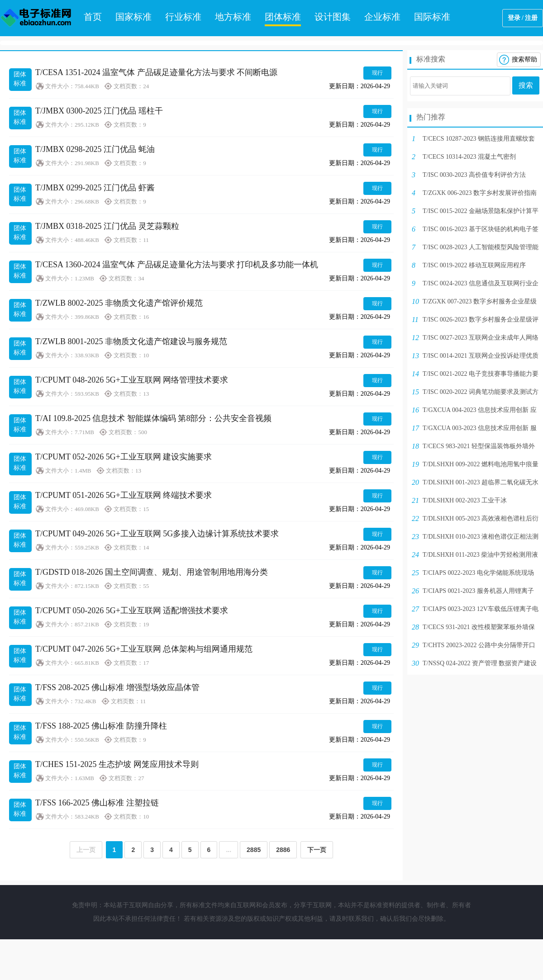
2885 (254, 850)
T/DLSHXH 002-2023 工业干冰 (465, 500)
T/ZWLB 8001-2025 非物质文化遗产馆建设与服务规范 (131, 341)
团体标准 (283, 17)
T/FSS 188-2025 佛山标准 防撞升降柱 (101, 726)
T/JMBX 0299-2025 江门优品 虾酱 (95, 188)
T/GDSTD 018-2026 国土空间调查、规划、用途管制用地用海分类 (152, 572)
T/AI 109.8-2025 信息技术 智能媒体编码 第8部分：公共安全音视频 (153, 418)
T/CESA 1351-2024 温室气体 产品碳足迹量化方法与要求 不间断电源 (156, 72)
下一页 (317, 850)
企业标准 (382, 17)
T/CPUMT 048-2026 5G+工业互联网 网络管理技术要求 (132, 380)
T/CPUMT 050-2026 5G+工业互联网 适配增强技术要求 (132, 611)
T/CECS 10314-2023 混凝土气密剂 (469, 157)
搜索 (526, 85)
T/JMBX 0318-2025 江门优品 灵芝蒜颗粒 (107, 226)
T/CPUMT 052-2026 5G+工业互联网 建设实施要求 (124, 457)
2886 (283, 850)
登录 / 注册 (523, 18)
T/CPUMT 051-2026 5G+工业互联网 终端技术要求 (124, 495)
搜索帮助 (524, 59)
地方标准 (233, 17)
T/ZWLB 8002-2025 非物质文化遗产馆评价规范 (119, 303)
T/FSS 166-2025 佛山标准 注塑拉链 (97, 803)
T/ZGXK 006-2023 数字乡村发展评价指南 (480, 193)
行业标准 (183, 17)
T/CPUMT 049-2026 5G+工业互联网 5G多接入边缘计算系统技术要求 (157, 534)
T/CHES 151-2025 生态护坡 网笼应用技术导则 (117, 764)
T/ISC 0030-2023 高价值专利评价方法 (474, 175)
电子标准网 (36, 18)
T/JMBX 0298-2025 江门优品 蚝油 (95, 149)
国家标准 (133, 17)
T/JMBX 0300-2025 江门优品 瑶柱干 (99, 111)
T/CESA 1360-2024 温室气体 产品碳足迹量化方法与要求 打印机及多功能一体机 (177, 265)
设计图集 (333, 17)
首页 (93, 17)
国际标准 (432, 17)
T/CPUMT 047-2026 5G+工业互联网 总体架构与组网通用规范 (144, 649)
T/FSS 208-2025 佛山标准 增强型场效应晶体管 (117, 687)
